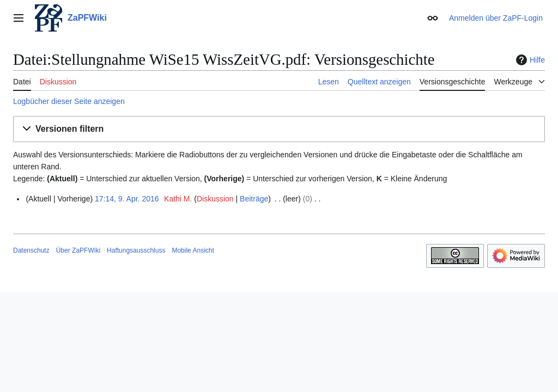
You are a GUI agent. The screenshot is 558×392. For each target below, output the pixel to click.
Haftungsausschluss (136, 250)
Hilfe (529, 60)
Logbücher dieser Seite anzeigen (69, 101)
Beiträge (254, 199)
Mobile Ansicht (193, 250)
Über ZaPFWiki (78, 250)
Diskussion (215, 199)
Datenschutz (31, 250)
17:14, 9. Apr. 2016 (127, 199)
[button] (279, 129)
